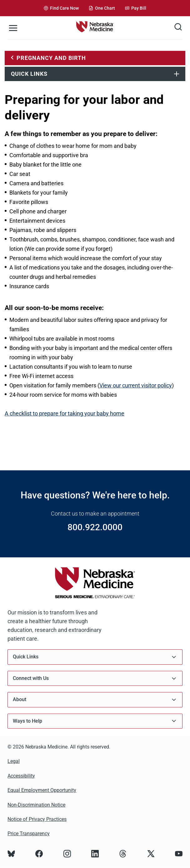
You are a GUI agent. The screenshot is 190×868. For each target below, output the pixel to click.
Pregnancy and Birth (51, 58)
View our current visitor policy (136, 385)
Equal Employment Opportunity (42, 790)
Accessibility (21, 776)
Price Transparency (29, 834)
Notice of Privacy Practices (37, 819)
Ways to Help (95, 721)
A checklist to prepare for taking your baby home (65, 413)
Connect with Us (95, 679)
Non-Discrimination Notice (36, 805)
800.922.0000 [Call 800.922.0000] (95, 527)
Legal (14, 761)
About (95, 700)
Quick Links (29, 74)
